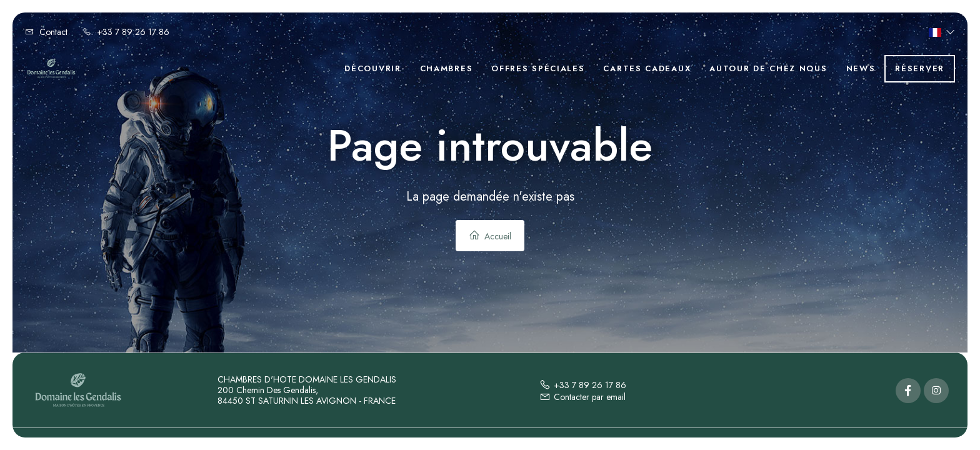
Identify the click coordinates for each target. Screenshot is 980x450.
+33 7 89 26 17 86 (583, 385)
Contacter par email (582, 397)
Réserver (920, 68)
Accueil (490, 236)
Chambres (447, 68)
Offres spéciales (538, 68)
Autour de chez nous (768, 68)
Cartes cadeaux (647, 68)
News (861, 68)
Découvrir (372, 68)
